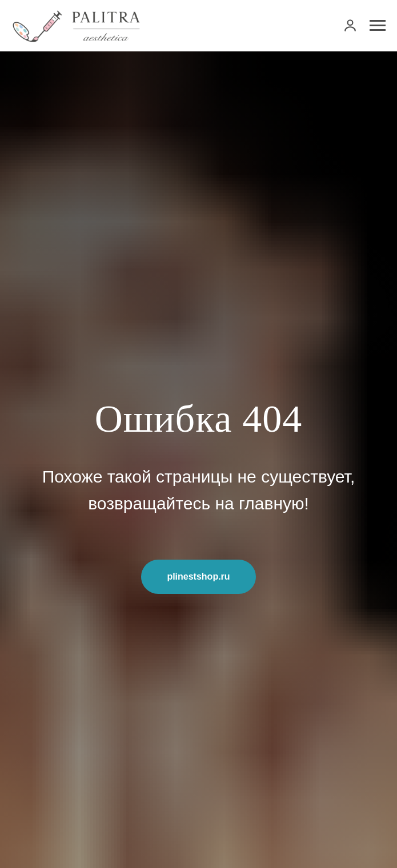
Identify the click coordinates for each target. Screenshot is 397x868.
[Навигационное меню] (378, 26)
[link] (350, 25)
